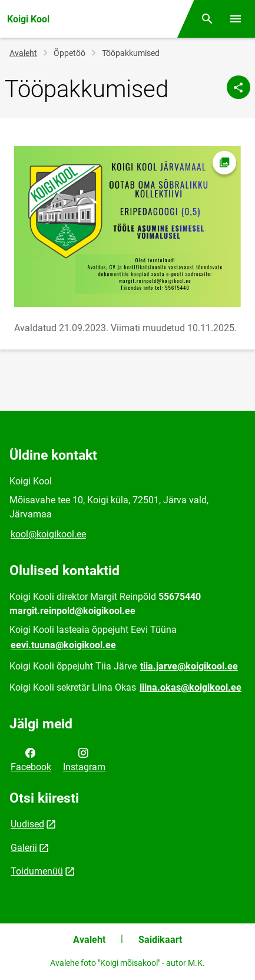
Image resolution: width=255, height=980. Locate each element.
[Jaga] (239, 87)
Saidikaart (160, 940)
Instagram (84, 759)
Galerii (24, 848)
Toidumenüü (37, 871)
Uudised (27, 824)
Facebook (31, 759)
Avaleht (23, 53)
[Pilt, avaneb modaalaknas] (127, 227)
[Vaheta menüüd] (236, 19)
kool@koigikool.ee (48, 534)
